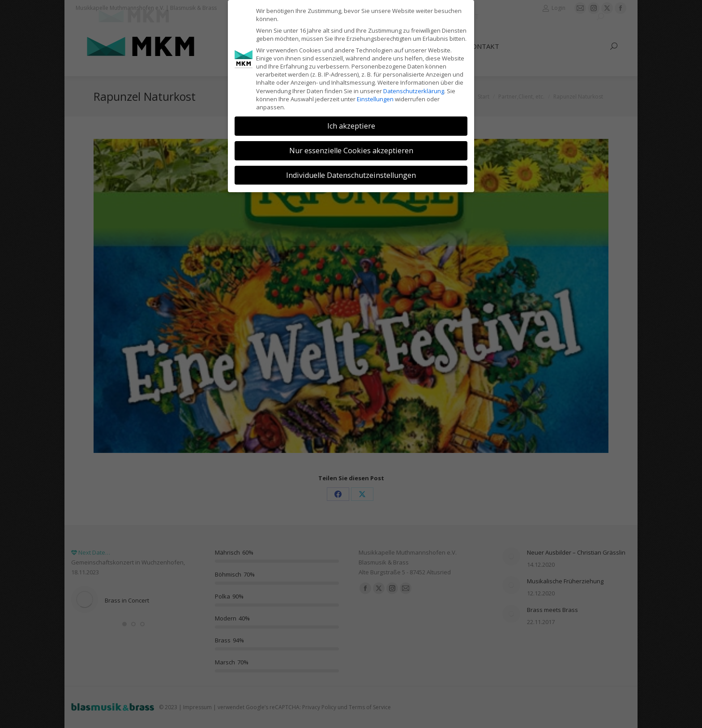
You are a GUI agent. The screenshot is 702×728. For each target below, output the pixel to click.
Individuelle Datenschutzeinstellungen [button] (351, 175)
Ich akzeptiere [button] (351, 126)
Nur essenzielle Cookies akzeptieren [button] (351, 151)
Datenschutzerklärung (414, 91)
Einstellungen (375, 99)
